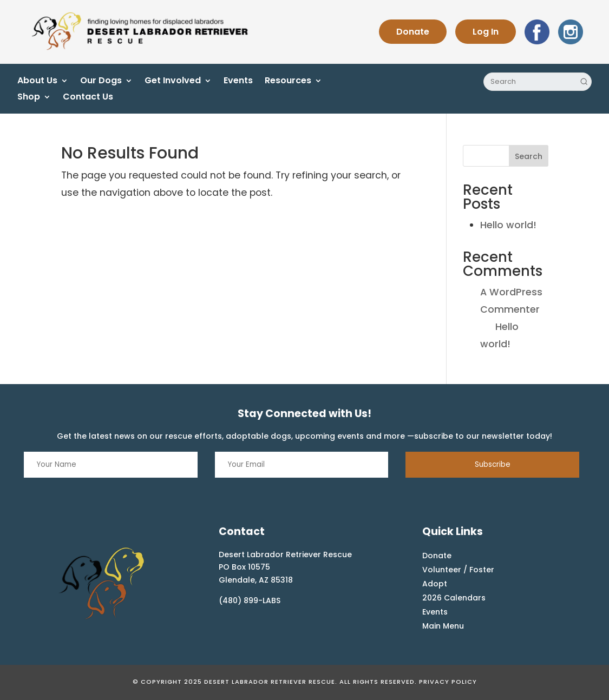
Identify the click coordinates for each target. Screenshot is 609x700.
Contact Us (88, 98)
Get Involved (173, 82)
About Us (37, 82)
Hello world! (508, 225)
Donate (413, 32)
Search (529, 156)
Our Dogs (101, 82)
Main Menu (443, 626)
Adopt (435, 584)
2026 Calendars (454, 598)
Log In (486, 32)
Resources (288, 82)
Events (238, 82)
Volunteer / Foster (458, 570)
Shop (29, 98)
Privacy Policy (448, 682)
